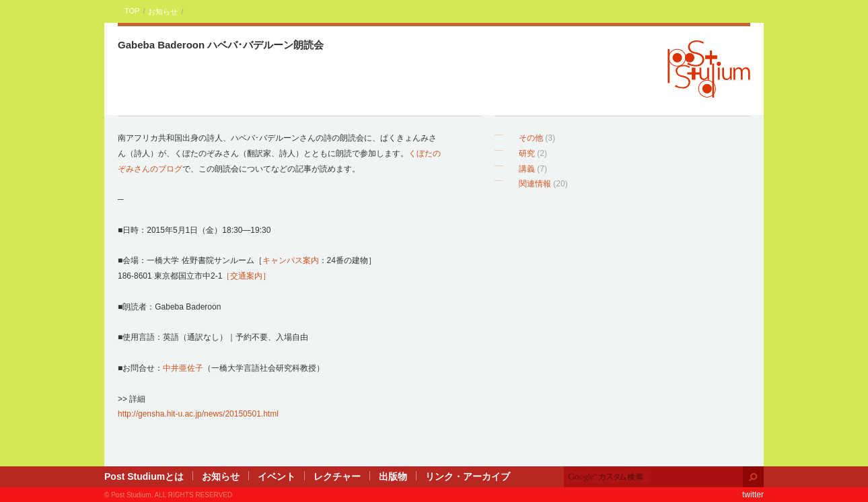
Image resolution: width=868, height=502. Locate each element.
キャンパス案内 (291, 260)
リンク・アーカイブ (468, 476)
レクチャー (337, 476)
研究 (527, 153)
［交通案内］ (246, 276)
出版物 (393, 476)
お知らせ (163, 11)
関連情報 (535, 184)
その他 (531, 138)
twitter (753, 495)
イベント (277, 476)
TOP (132, 11)
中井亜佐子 (183, 368)
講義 (527, 169)
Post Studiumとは (144, 476)
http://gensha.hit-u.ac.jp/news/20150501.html (198, 414)
